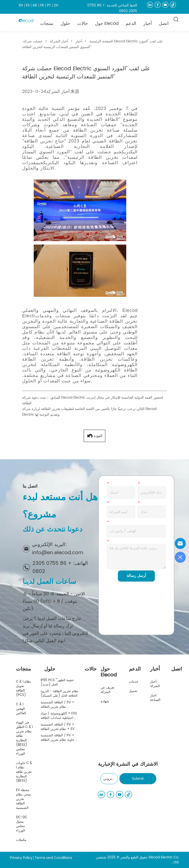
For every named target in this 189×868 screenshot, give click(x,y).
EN (21, 5)
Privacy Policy (21, 858)
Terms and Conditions (53, 858)
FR (42, 5)
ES (28, 5)
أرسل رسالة (136, 576)
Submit (138, 779)
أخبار (79, 41)
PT (49, 5)
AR (35, 5)
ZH (56, 5)
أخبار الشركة (59, 41)
